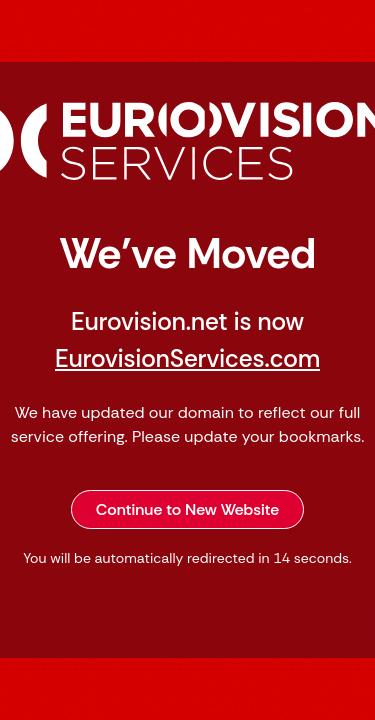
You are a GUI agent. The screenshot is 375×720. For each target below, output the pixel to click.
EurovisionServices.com (187, 359)
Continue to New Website (188, 509)
